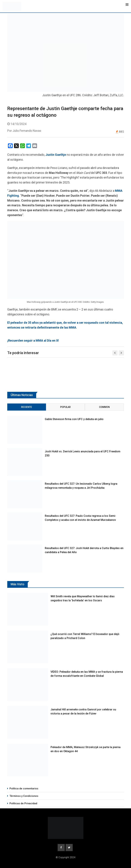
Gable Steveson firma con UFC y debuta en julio (74, 419)
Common (104, 407)
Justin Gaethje (56, 155)
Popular (65, 407)
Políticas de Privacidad (23, 803)
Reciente (27, 407)
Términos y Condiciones (24, 796)
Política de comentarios (24, 789)
